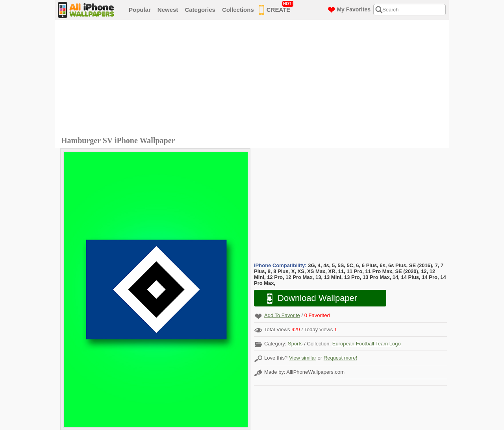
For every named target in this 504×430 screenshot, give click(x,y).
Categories (200, 10)
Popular (140, 10)
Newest (168, 10)
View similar (303, 358)
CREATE (276, 8)
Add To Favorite (282, 315)
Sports (295, 344)
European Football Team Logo (367, 344)
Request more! (340, 358)
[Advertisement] (254, 79)
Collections (238, 10)
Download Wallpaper (308, 298)
